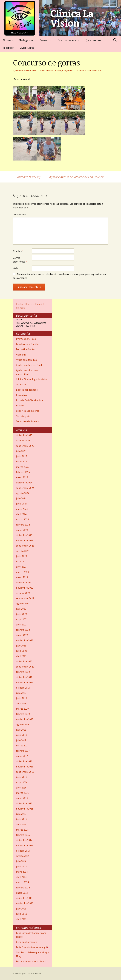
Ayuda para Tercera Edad (29, 365)
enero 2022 (22, 635)
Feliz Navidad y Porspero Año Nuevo (31, 935)
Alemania (21, 355)
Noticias (8, 40)
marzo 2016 (22, 793)
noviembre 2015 (25, 809)
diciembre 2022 (24, 583)
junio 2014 (22, 867)
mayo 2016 (22, 782)
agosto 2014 (23, 856)
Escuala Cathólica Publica (29, 400)
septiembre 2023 (25, 546)
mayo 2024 (22, 509)
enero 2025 (22, 477)
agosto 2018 (23, 725)
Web (15, 268)
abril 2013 (21, 919)
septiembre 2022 (25, 598)
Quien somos (93, 40)
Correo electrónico (20, 260)
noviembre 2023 (25, 540)
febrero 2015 (23, 835)
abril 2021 (21, 656)
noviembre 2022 (25, 588)
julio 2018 (21, 730)
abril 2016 (21, 788)
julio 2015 (21, 814)
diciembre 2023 (24, 535)
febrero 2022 (23, 630)
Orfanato (21, 385)
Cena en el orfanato (27, 942)
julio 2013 (21, 909)
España (20, 406)
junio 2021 (22, 651)
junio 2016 (22, 777)
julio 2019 (21, 693)
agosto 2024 (23, 493)
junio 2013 (22, 914)
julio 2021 (21, 646)
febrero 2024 (23, 525)
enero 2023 (22, 577)
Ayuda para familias (26, 360)
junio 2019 (22, 698)
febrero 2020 (23, 672)
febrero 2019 (23, 714)
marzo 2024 (22, 519)
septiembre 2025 (25, 446)
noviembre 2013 (25, 903)
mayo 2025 (22, 462)
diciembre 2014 (24, 840)
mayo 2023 (22, 561)
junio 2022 (22, 614)
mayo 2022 (22, 619)
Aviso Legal (27, 48)
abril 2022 (21, 625)
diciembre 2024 (24, 483)
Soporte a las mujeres (28, 411)
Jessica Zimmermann (90, 70)
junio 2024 (22, 504)
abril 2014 (21, 877)
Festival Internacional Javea (31, 961)
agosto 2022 (23, 604)
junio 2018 (22, 735)
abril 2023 (21, 567)
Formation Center (51, 70)
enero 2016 (22, 798)
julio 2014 (21, 861)
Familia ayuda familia (27, 344)
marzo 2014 (22, 882)
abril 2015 (21, 824)
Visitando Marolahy (27, 177)
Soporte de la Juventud (28, 421)
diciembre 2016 (24, 761)
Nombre (18, 251)
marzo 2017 (22, 746)
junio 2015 (22, 819)
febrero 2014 (23, 888)
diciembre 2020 (24, 661)
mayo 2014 (22, 872)
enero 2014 (22, 893)
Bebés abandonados (27, 390)
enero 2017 (22, 756)
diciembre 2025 (24, 435)
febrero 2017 (23, 751)
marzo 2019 (22, 709)
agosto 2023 (23, 551)
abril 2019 (21, 703)
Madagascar (26, 40)
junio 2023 (22, 556)
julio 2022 (21, 609)
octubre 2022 (23, 593)
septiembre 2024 (25, 488)
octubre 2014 (23, 851)
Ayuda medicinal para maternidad (27, 372)
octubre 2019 (23, 688)
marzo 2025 (22, 467)
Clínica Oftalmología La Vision (32, 379)
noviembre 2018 (25, 719)
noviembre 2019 (25, 682)
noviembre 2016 (25, 767)
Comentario (20, 214)
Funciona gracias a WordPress (27, 974)
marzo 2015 (22, 830)
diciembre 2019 (24, 677)
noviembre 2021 (25, 640)
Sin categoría (23, 416)
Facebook (9, 48)
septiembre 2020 (25, 667)
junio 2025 (22, 456)
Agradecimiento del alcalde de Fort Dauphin (79, 177)
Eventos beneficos (69, 40)
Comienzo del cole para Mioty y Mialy (32, 954)
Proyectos (45, 40)
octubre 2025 (23, 441)
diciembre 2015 (24, 803)
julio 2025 (21, 451)
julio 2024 (21, 498)
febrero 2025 (23, 472)
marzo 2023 (22, 572)
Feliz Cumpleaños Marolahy (32, 947)
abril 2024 (21, 514)
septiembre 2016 (25, 772)
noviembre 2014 (25, 846)
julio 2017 (21, 740)
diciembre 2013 (24, 898)
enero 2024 (22, 530)
